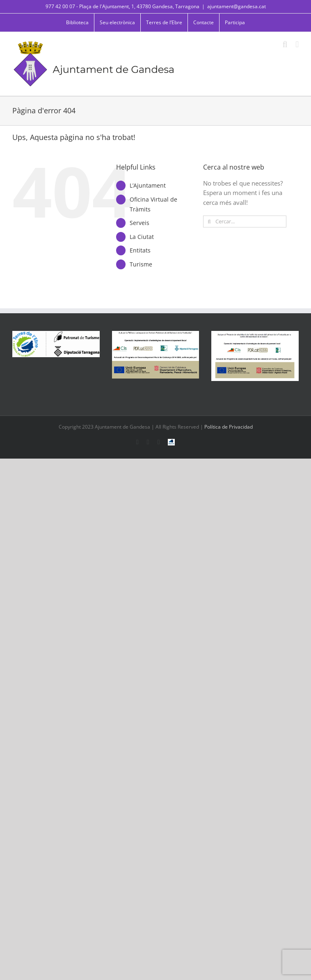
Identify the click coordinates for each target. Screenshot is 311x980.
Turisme (141, 264)
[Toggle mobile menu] (297, 45)
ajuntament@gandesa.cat (237, 6)
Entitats (140, 250)
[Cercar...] (245, 221)
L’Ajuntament (148, 185)
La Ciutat (142, 237)
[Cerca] (209, 221)
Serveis (139, 223)
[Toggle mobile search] (285, 45)
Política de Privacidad (229, 427)
